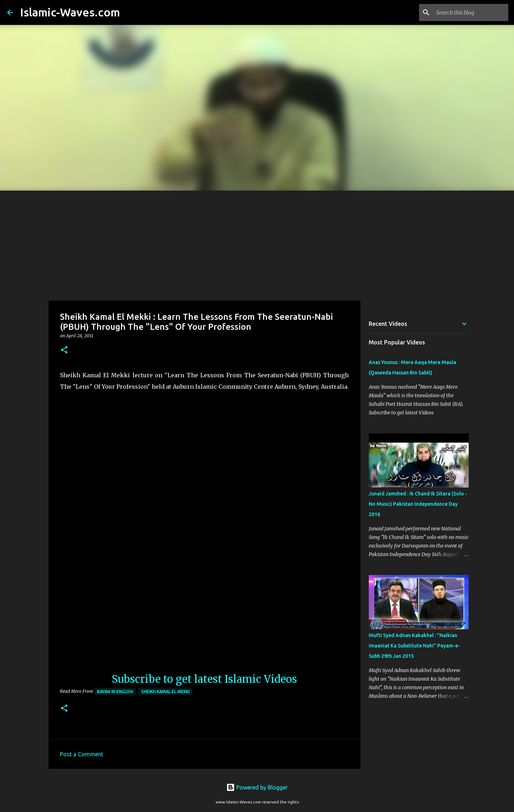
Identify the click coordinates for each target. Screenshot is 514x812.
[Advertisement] (257, 244)
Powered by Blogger (257, 787)
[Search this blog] (471, 12)
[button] (64, 350)
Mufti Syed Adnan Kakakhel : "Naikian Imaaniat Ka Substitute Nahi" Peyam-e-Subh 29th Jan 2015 (414, 646)
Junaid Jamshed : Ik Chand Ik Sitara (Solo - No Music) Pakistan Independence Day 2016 (418, 504)
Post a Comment (82, 754)
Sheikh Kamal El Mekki (165, 692)
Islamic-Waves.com (70, 12)
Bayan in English (115, 692)
